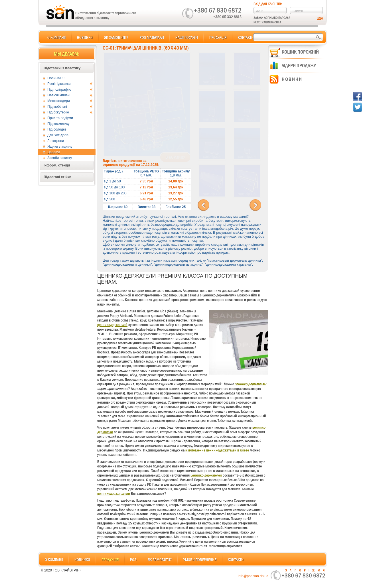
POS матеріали (152, 37)
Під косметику (58, 124)
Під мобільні (70, 107)
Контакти (246, 37)
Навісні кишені (70, 95)
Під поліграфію (70, 89)
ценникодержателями (114, 493)
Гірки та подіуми (60, 118)
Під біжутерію (70, 112)
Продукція (218, 37)
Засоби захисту (60, 158)
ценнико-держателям (250, 384)
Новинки (85, 37)
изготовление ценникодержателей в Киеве (217, 450)
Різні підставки (70, 84)
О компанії (56, 37)
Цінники (53, 152)
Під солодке (57, 129)
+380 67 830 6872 (218, 10)
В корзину (175, 157)
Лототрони (56, 141)
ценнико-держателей (206, 475)
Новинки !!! (56, 78)
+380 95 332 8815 (227, 17)
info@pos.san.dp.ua (253, 576)
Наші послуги (187, 37)
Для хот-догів (58, 135)
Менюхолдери (70, 101)
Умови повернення (200, 559)
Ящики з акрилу (60, 147)
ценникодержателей (112, 325)
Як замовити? (116, 37)
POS (133, 559)
